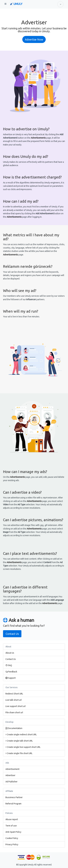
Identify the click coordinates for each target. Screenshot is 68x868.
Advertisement (12, 769)
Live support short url (16, 706)
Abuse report (12, 819)
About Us (10, 653)
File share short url (14, 712)
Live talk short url (14, 700)
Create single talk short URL (19, 741)
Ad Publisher (11, 782)
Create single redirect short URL (21, 734)
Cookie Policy (12, 838)
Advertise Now (34, 39)
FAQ (9, 665)
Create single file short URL (19, 753)
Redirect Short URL (14, 694)
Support (11, 678)
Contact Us (12, 634)
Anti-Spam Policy (13, 832)
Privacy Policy (12, 844)
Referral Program (13, 804)
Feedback (11, 672)
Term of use (11, 826)
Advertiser (10, 775)
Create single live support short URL (23, 747)
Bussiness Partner (14, 797)
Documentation (14, 728)
